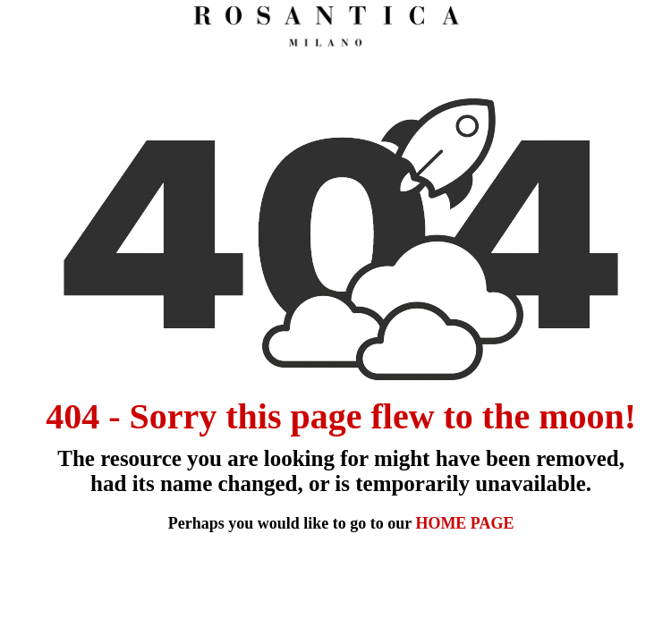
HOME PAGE (464, 523)
